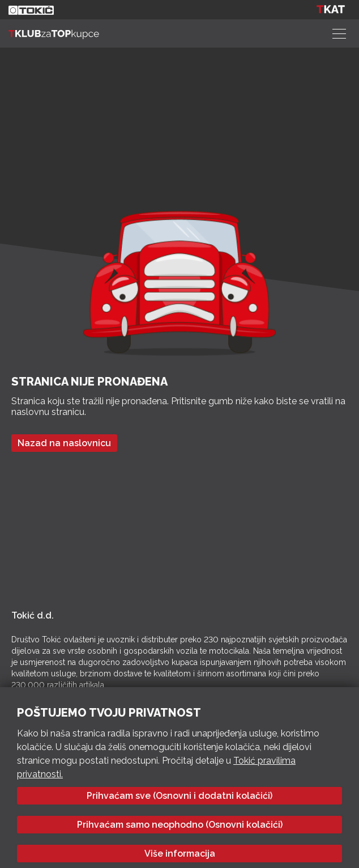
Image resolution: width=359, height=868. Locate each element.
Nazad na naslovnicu (64, 443)
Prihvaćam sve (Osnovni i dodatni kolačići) (179, 796)
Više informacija (180, 854)
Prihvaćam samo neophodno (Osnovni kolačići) (180, 825)
